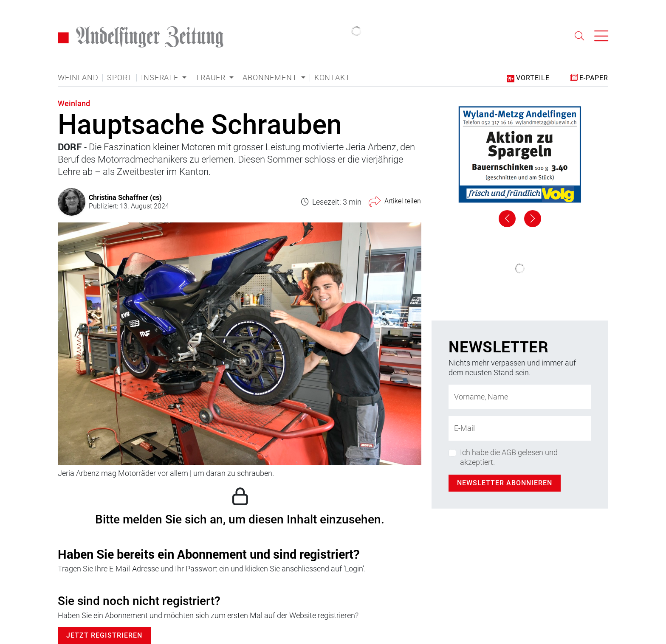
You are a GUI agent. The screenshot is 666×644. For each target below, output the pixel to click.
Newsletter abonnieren (505, 483)
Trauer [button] (212, 78)
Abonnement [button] (271, 78)
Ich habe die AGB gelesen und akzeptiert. (509, 457)
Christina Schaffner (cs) (125, 197)
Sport (120, 78)
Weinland (78, 78)
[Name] (520, 397)
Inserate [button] (161, 78)
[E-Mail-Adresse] (520, 428)
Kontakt (332, 78)
